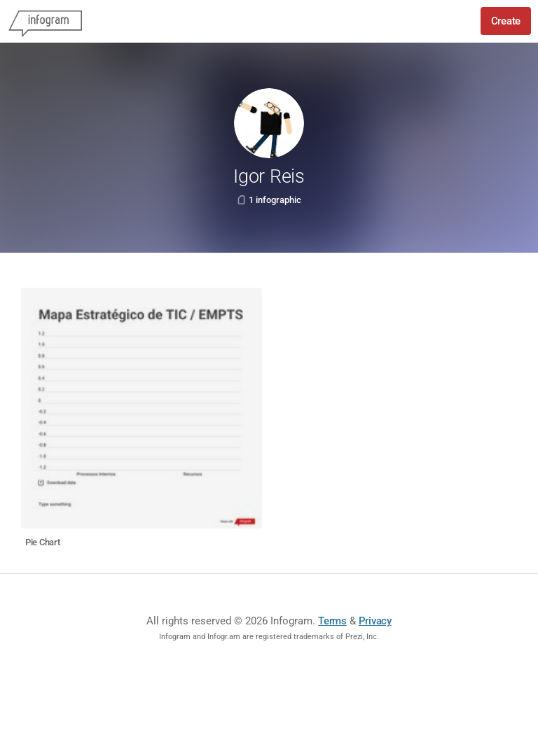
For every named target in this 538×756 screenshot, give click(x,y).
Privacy (375, 621)
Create (506, 21)
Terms (332, 621)
